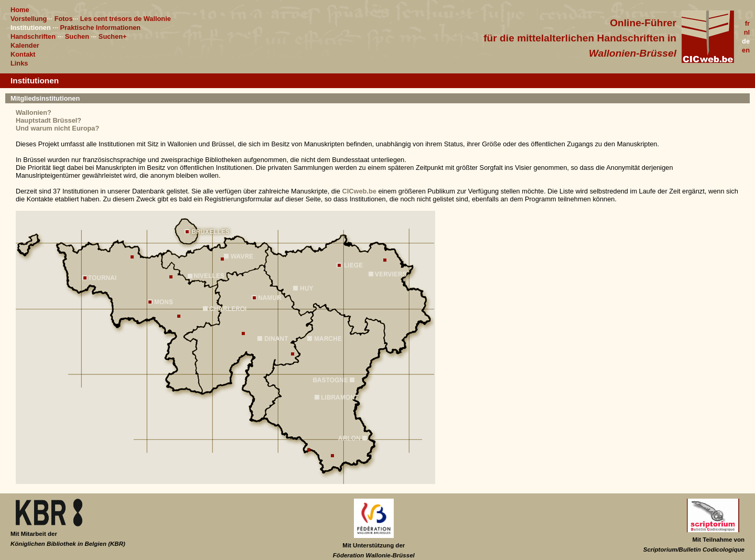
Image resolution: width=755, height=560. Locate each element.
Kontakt (23, 54)
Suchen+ (113, 36)
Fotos (64, 19)
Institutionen (31, 28)
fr (747, 23)
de (746, 41)
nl (747, 32)
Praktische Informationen (101, 28)
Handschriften (33, 36)
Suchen (77, 36)
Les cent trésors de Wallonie (126, 19)
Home (20, 10)
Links (19, 63)
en (746, 50)
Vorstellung (29, 19)
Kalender (25, 45)
